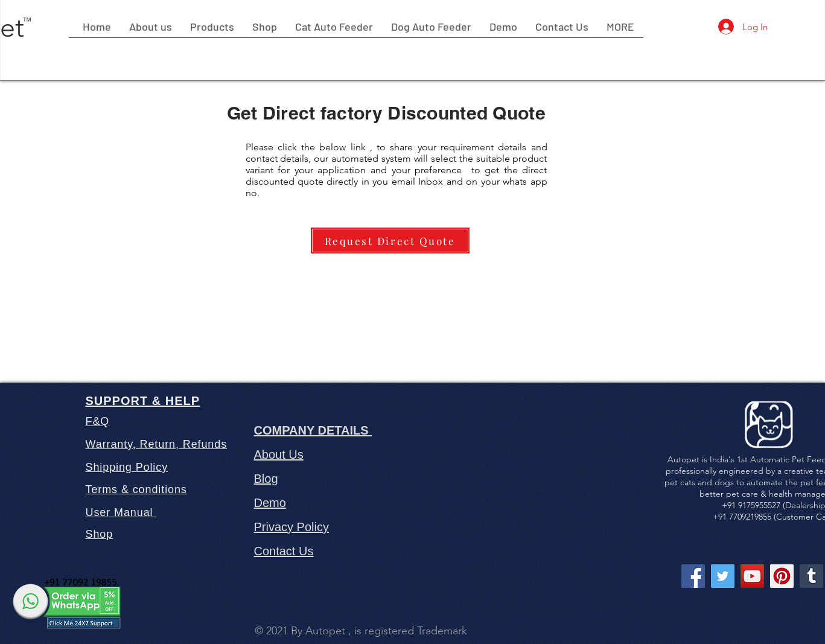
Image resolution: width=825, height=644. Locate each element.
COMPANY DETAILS (313, 430)
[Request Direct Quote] (390, 241)
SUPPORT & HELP (143, 401)
